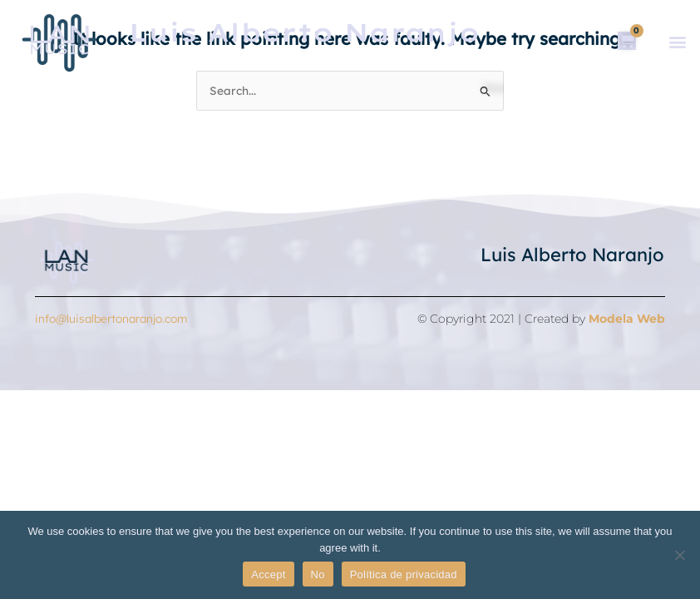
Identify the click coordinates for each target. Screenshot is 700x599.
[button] (677, 42)
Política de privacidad (404, 574)
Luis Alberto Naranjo (572, 255)
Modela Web (627, 319)
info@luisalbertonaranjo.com (111, 318)
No (318, 574)
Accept (268, 574)
